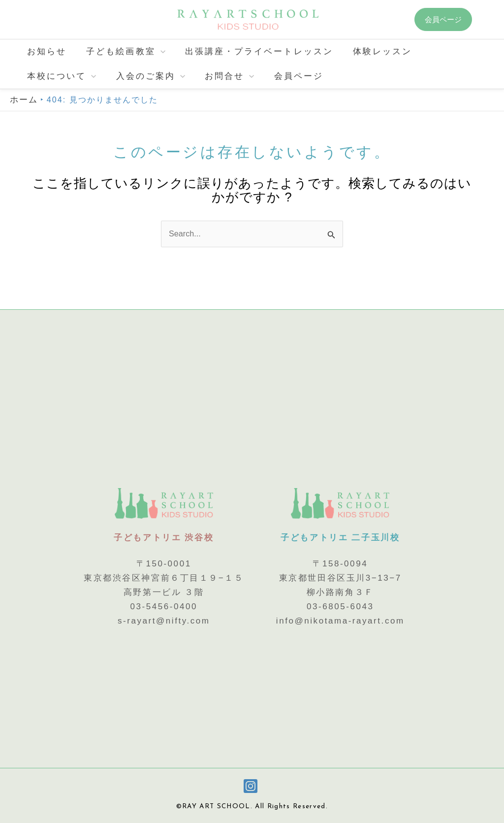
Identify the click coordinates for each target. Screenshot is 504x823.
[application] (156, 52)
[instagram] (252, 786)
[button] (451, 19)
